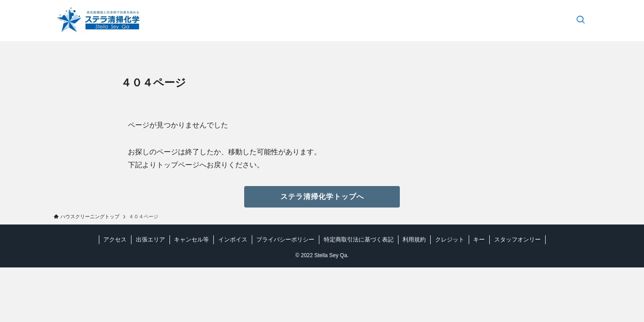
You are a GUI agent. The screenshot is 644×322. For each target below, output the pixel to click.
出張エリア (150, 239)
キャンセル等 (191, 239)
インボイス (233, 239)
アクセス (115, 239)
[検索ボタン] (580, 21)
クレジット (450, 239)
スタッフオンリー (517, 239)
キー (479, 239)
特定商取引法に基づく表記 (359, 239)
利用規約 (414, 239)
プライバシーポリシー (285, 239)
